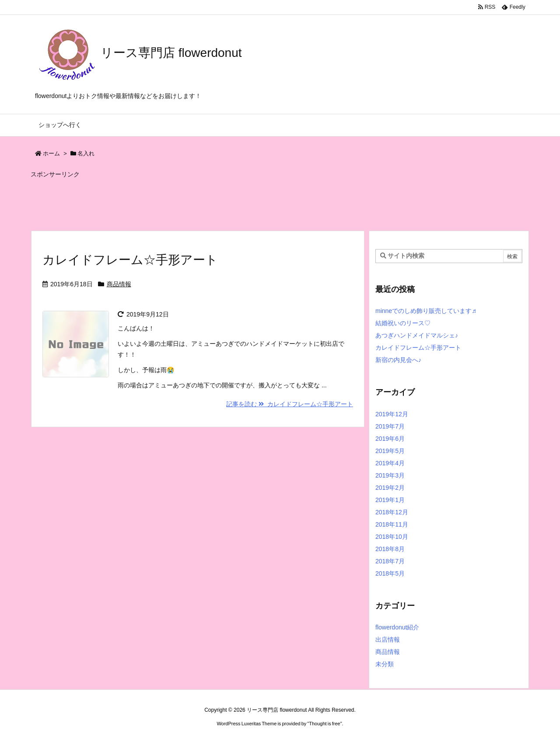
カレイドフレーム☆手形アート (130, 260)
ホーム (51, 153)
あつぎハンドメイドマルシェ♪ (417, 335)
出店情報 (388, 640)
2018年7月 (390, 561)
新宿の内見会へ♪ (398, 360)
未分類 (385, 664)
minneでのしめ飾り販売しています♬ (426, 311)
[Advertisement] (243, 200)
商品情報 (119, 284)
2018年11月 (392, 524)
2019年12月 (392, 414)
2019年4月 (390, 463)
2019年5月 (390, 451)
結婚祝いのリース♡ (403, 323)
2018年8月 (390, 549)
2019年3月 (390, 475)
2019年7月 (390, 426)
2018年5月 (390, 573)
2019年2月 (390, 488)
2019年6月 (390, 439)
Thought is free (324, 724)
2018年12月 (392, 512)
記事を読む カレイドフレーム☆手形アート (290, 404)
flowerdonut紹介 (397, 627)
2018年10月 (392, 537)
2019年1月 (390, 500)
